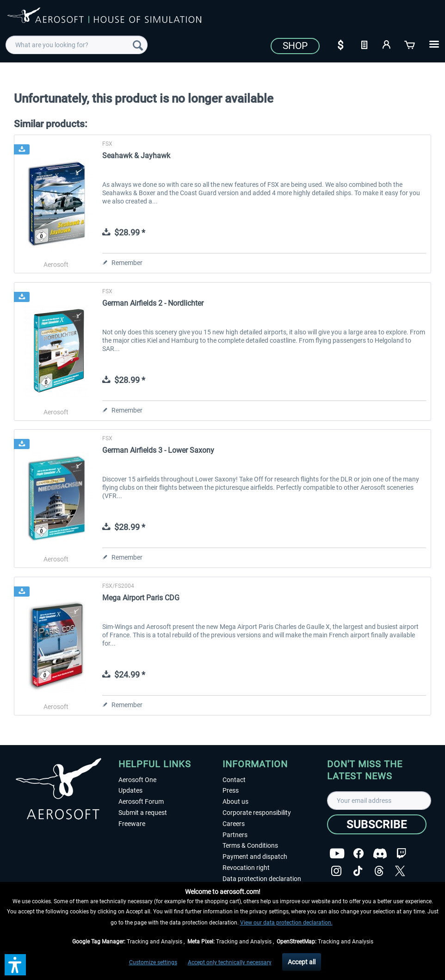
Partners (235, 835)
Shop (295, 46)
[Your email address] (379, 801)
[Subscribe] (377, 824)
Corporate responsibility (257, 813)
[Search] (138, 45)
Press (231, 790)
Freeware (132, 824)
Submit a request (143, 813)
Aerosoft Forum (141, 801)
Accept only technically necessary (230, 962)
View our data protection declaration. (286, 923)
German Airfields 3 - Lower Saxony (158, 450)
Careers (234, 824)
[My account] (387, 44)
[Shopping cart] (410, 44)
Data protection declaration (262, 879)
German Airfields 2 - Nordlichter (153, 303)
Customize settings (153, 962)
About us (235, 801)
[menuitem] (77, 45)
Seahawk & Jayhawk (136, 156)
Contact (234, 780)
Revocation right (246, 868)
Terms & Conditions (250, 845)
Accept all (302, 962)
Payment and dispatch (255, 857)
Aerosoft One (137, 780)
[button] (15, 965)
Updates (130, 790)
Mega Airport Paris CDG (141, 598)
